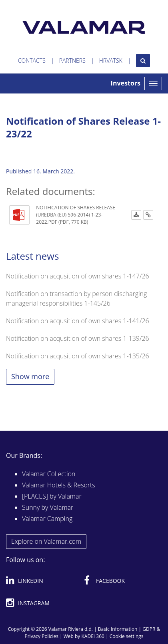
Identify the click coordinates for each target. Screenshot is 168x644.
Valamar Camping (47, 519)
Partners (72, 61)
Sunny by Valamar (48, 507)
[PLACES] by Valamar (52, 496)
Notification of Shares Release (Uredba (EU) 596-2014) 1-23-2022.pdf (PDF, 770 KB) (76, 215)
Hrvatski (112, 61)
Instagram (28, 602)
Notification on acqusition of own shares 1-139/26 (78, 338)
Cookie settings (127, 636)
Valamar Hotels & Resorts (59, 485)
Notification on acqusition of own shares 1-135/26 (78, 356)
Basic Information (118, 629)
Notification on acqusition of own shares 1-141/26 (78, 321)
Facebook (104, 579)
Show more (30, 376)
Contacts (32, 61)
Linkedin (25, 579)
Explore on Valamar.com (46, 541)
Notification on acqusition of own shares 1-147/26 (78, 276)
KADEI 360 (93, 636)
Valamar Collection (49, 474)
